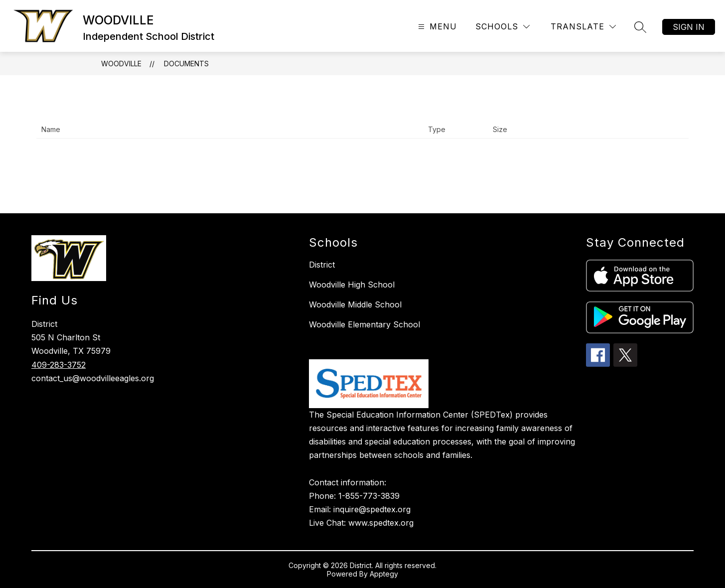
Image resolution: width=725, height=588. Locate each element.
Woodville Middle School (355, 304)
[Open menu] (436, 27)
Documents (186, 64)
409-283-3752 (59, 365)
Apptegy (384, 574)
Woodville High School (352, 285)
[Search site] (640, 27)
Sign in (689, 27)
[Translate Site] (583, 27)
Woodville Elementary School (364, 324)
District (322, 265)
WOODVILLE (121, 64)
